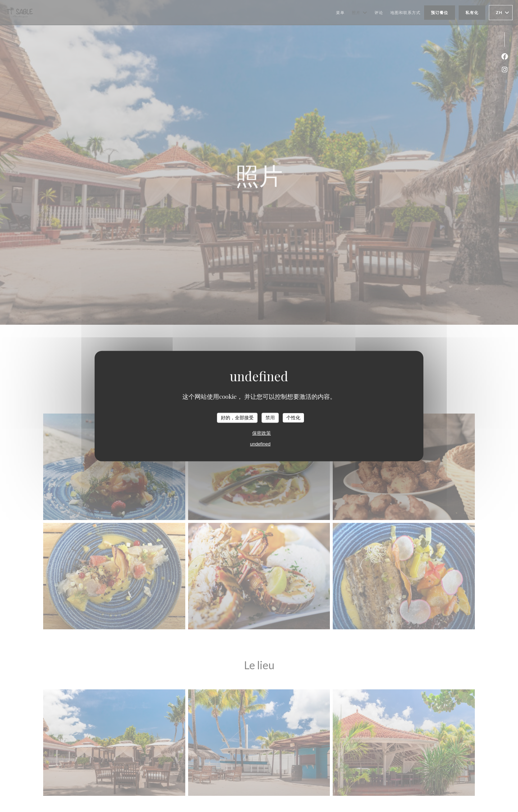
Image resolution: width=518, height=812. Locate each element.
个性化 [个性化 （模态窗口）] (293, 418)
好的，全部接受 (237, 418)
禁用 (270, 418)
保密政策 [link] (262, 433)
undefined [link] (260, 444)
